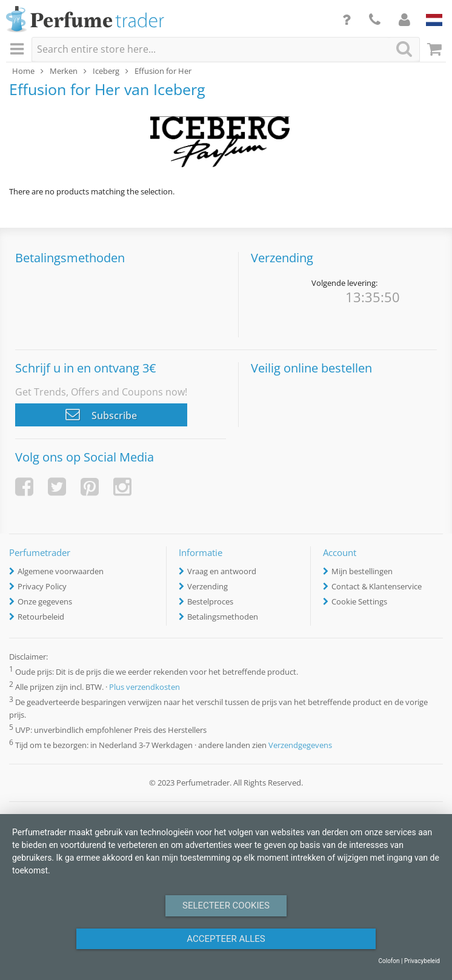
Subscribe (101, 414)
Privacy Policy (42, 586)
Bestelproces (210, 601)
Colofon (389, 961)
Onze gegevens (45, 601)
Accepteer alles (226, 939)
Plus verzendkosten (145, 687)
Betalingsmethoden (223, 617)
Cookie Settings (359, 601)
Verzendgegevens (300, 746)
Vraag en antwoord (222, 571)
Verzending (208, 586)
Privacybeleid (422, 961)
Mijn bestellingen (362, 571)
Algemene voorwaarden (61, 571)
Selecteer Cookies (226, 906)
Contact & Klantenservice (377, 586)
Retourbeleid (41, 617)
